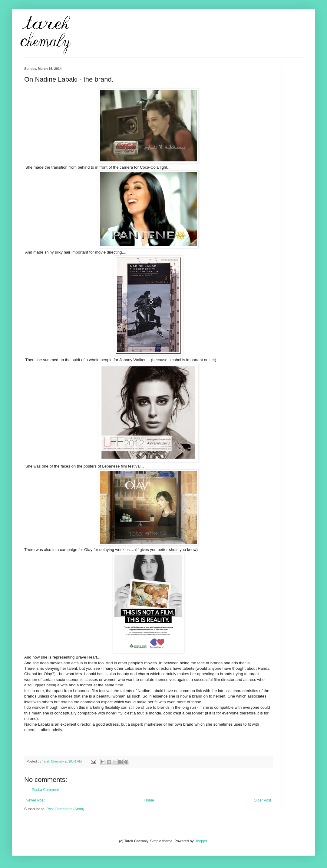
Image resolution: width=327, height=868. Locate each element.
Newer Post (35, 800)
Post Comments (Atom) (65, 809)
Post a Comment (45, 790)
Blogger (201, 841)
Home (149, 800)
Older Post (262, 800)
